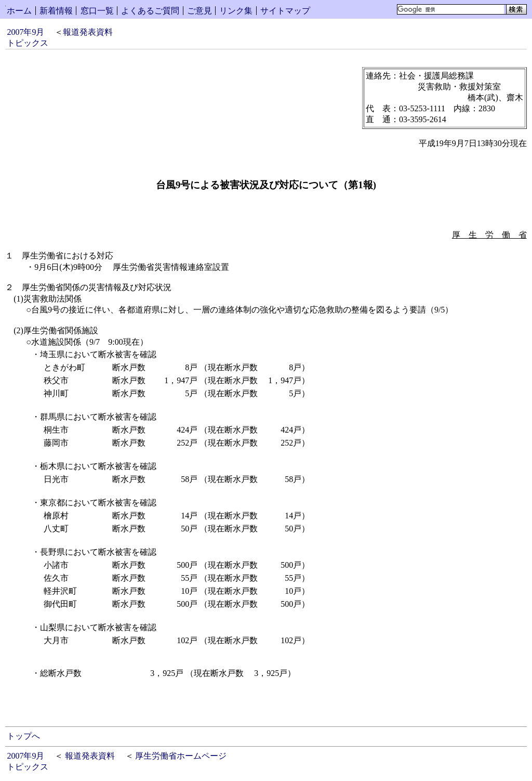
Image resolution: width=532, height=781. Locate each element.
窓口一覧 (97, 11)
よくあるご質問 (150, 11)
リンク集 (236, 11)
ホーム (19, 11)
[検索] (451, 9)
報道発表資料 (88, 32)
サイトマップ (285, 11)
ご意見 (199, 11)
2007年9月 (25, 32)
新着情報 (56, 11)
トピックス (28, 43)
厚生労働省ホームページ (181, 756)
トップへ (23, 736)
